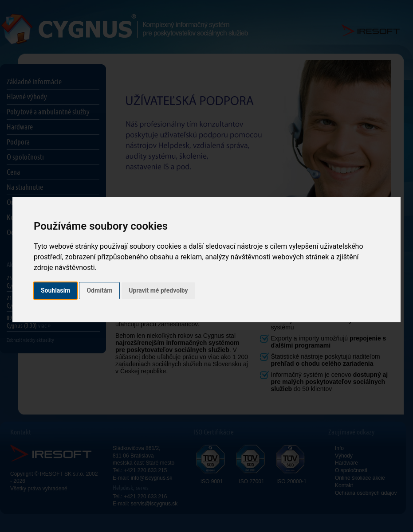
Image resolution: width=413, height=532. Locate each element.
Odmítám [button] (99, 290)
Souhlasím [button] (56, 290)
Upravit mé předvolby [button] (158, 290)
